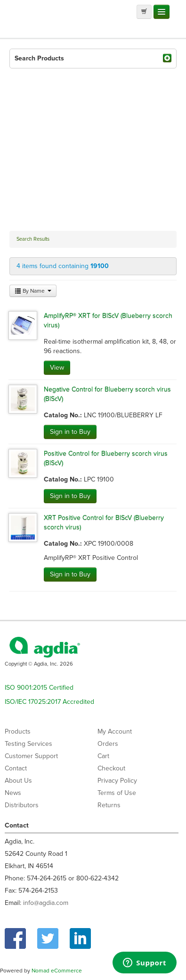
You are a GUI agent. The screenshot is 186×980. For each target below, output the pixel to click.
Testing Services (28, 744)
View (57, 367)
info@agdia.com (46, 903)
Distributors (22, 805)
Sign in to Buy (70, 432)
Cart (103, 756)
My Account (115, 731)
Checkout (111, 768)
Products (18, 731)
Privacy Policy (117, 781)
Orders (108, 744)
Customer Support (31, 756)
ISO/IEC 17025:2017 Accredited (49, 702)
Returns (109, 805)
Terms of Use (117, 793)
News (13, 793)
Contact (16, 768)
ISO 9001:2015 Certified (39, 688)
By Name (33, 291)
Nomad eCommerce (57, 971)
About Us (18, 781)
